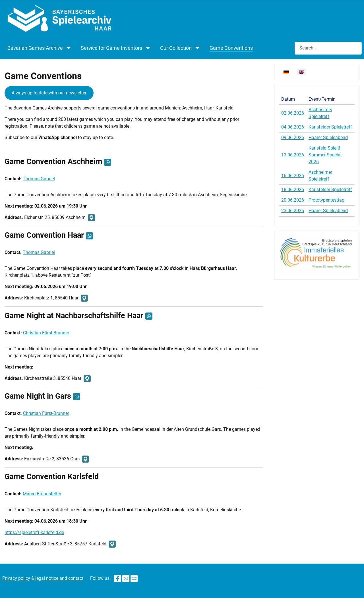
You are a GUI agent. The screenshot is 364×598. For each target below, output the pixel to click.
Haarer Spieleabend (328, 137)
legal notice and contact (59, 578)
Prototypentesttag (326, 200)
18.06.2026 (293, 190)
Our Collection (176, 48)
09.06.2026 (293, 137)
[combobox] (328, 48)
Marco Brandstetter (42, 494)
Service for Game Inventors (111, 48)
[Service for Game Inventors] (148, 48)
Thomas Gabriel (39, 179)
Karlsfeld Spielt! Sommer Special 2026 (325, 155)
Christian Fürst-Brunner (46, 333)
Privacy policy (16, 578)
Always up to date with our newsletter (49, 93)
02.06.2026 (293, 113)
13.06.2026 (293, 155)
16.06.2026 (293, 176)
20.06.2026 (293, 200)
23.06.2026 (293, 211)
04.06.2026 (293, 127)
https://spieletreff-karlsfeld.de (34, 532)
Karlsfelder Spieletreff (330, 127)
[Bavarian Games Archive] (69, 48)
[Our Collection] (197, 48)
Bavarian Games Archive (35, 48)
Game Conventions (231, 48)
